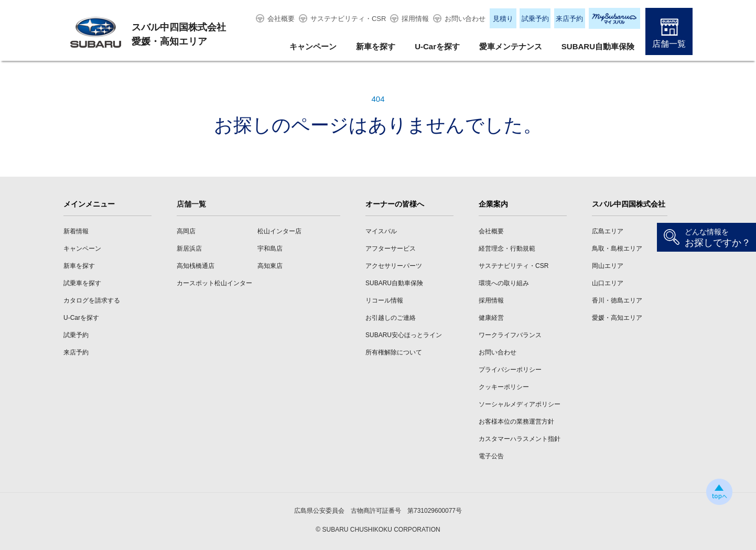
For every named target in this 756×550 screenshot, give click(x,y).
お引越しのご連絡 (391, 318)
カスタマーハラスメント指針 (520, 439)
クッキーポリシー (504, 387)
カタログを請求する (92, 300)
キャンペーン (313, 46)
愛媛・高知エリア (617, 318)
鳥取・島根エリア (617, 249)
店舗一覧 (669, 44)
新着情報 (76, 231)
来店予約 (569, 19)
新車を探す (376, 46)
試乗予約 (535, 19)
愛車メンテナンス (511, 46)
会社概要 (281, 19)
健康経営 (491, 318)
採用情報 (415, 19)
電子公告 (491, 456)
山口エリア (608, 283)
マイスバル (381, 231)
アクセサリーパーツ (394, 266)
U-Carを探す (437, 46)
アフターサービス (391, 249)
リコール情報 (384, 300)
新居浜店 (189, 249)
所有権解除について (394, 352)
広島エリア (608, 231)
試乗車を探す (82, 283)
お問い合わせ (465, 19)
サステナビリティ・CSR (348, 19)
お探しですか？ (718, 238)
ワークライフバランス (510, 335)
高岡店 (186, 231)
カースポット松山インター (214, 283)
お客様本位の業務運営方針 (516, 422)
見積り (503, 19)
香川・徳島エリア (617, 300)
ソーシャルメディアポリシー (520, 404)
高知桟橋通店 (196, 266)
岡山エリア (608, 266)
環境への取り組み (504, 283)
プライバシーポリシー (510, 370)
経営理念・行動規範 (507, 249)
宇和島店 (270, 249)
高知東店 (270, 266)
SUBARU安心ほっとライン (404, 335)
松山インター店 (279, 231)
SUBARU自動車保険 (598, 46)
